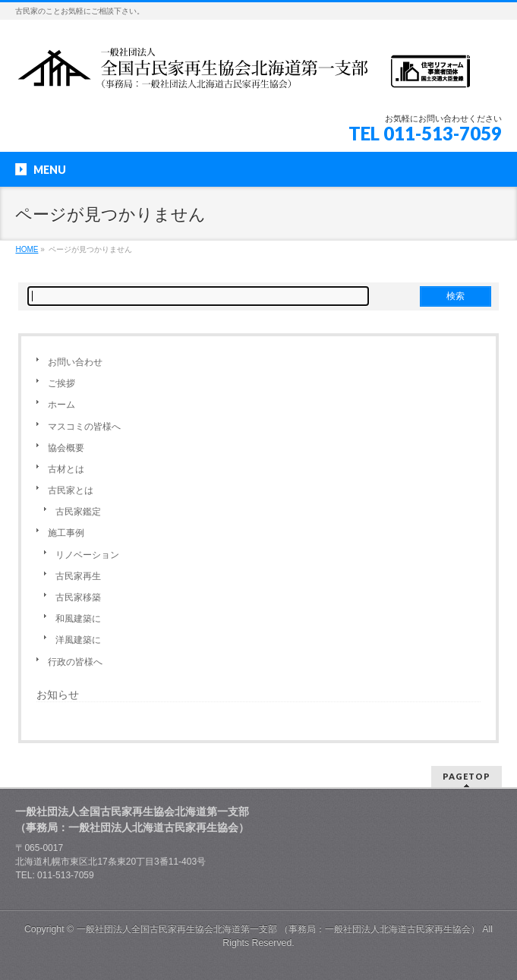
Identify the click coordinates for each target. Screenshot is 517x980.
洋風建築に (78, 640)
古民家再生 (78, 576)
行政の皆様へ (75, 662)
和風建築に (78, 619)
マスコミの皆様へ (84, 427)
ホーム (61, 405)
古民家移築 (78, 597)
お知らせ (58, 695)
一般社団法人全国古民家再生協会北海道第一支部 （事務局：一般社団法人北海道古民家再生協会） (278, 929)
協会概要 (66, 448)
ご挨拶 (61, 383)
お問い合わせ (75, 362)
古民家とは (71, 490)
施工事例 (66, 533)
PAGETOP (467, 776)
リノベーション (87, 555)
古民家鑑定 (78, 512)
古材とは (66, 469)
